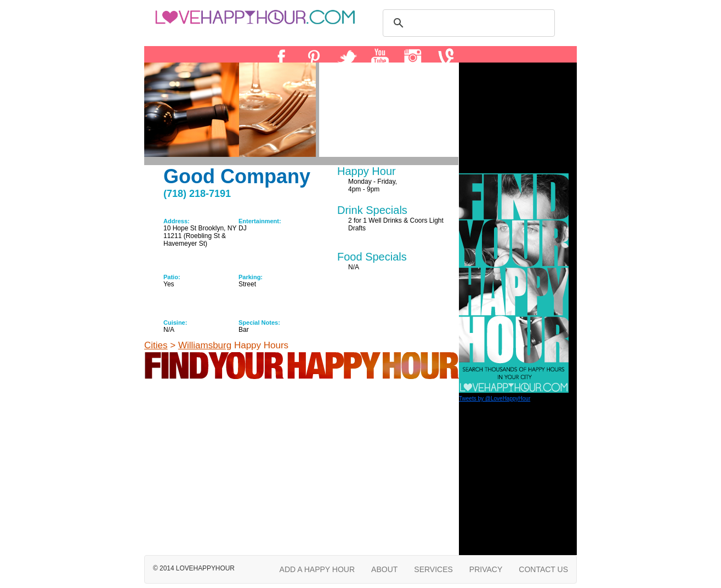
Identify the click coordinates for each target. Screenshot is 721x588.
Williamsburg (205, 345)
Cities (156, 345)
